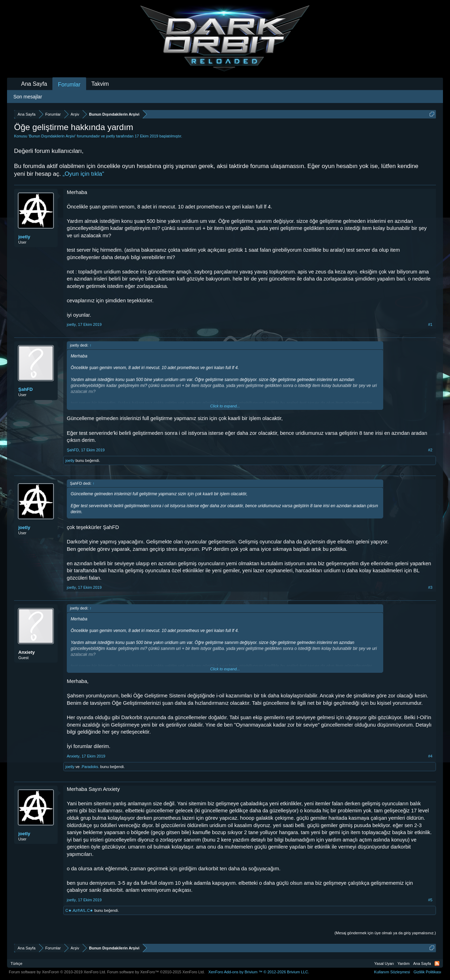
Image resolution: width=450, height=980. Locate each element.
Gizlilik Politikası (427, 972)
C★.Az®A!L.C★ (79, 910)
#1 (430, 324)
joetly (111, 136)
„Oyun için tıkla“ (83, 174)
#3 (430, 587)
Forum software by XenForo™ (156, 972)
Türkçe (17, 963)
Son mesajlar (28, 97)
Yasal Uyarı (384, 963)
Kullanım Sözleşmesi (392, 972)
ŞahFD (25, 389)
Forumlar (69, 85)
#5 (430, 900)
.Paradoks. (90, 767)
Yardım (404, 963)
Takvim (100, 84)
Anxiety (27, 652)
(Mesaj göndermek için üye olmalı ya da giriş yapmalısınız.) (385, 933)
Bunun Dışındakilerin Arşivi (52, 136)
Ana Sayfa (34, 84)
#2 (430, 450)
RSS (437, 963)
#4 (430, 756)
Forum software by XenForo (57, 972)
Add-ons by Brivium (259, 972)
